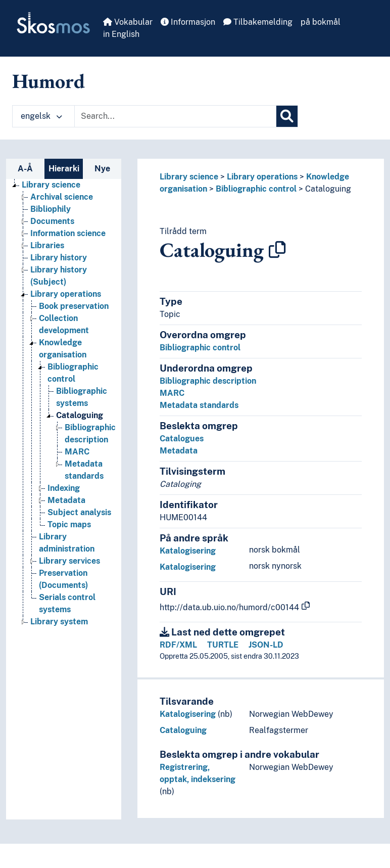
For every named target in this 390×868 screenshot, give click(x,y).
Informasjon (188, 22)
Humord (48, 81)
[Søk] (287, 116)
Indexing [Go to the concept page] (64, 488)
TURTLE (223, 645)
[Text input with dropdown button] (175, 116)
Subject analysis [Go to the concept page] (79, 512)
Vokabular (128, 22)
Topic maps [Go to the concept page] (69, 524)
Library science (189, 177)
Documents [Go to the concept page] (52, 221)
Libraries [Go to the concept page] (47, 245)
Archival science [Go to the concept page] (62, 197)
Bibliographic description (208, 381)
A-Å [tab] (25, 169)
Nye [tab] (102, 169)
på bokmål (321, 22)
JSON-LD (266, 645)
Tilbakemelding (258, 22)
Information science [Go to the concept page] (68, 233)
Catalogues (182, 439)
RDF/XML (178, 645)
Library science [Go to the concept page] (51, 185)
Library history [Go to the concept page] (59, 258)
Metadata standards (199, 405)
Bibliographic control (256, 189)
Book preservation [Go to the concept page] (74, 306)
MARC (172, 393)
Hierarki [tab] (64, 169)
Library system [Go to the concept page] (59, 622)
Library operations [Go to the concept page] (66, 294)
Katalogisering (188, 551)
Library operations (262, 177)
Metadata (179, 451)
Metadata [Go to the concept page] (66, 500)
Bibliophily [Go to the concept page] (51, 209)
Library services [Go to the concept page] (69, 561)
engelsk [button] (41, 116)
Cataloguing (328, 189)
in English (121, 34)
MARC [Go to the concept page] (77, 452)
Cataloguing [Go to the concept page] (80, 415)
